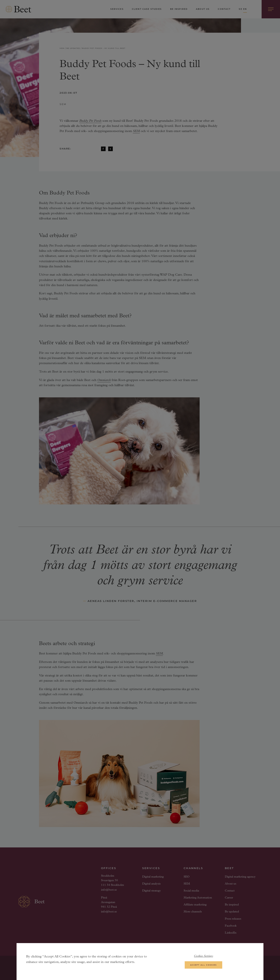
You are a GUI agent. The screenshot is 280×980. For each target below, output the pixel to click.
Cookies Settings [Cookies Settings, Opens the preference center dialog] (203, 958)
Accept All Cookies (204, 967)
